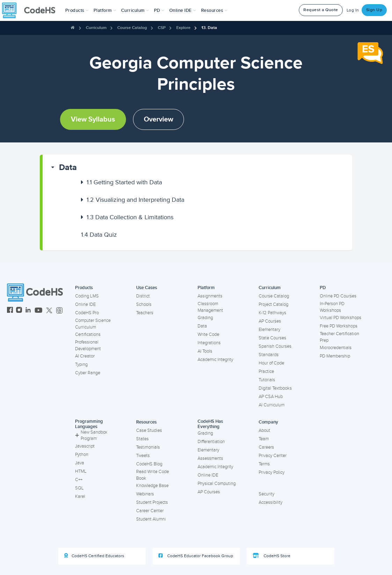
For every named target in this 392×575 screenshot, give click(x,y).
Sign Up (374, 10)
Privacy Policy (272, 472)
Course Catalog (132, 28)
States (142, 439)
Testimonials (148, 447)
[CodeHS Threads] (59, 311)
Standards (269, 355)
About (264, 430)
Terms (264, 464)
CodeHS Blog (149, 464)
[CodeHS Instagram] (19, 311)
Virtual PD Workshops (341, 318)
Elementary (269, 330)
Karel (80, 496)
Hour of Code (271, 363)
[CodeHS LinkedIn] (28, 311)
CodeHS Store (272, 556)
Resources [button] (214, 10)
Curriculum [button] (135, 10)
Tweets (143, 456)
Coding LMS (87, 296)
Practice (266, 371)
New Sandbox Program (91, 436)
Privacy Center (273, 456)
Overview (158, 119)
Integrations (209, 343)
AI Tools (205, 351)
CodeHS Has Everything (210, 424)
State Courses (272, 338)
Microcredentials (336, 348)
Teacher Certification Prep (339, 337)
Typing (81, 364)
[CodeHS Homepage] (31, 10)
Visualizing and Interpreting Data (135, 200)
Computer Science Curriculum (93, 324)
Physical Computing (217, 484)
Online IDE (85, 304)
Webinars (145, 494)
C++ (79, 480)
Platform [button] (105, 10)
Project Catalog (273, 304)
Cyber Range (88, 373)
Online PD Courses (338, 296)
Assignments (210, 296)
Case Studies (149, 430)
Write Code (208, 334)
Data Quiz (99, 235)
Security (267, 494)
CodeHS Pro (87, 313)
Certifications (88, 334)
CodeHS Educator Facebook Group (196, 556)
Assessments (210, 458)
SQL (79, 488)
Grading (205, 318)
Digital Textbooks (275, 388)
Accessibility (271, 502)
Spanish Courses (275, 346)
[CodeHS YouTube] (39, 311)
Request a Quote (321, 10)
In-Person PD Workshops (332, 307)
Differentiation (211, 442)
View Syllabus (93, 119)
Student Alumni (151, 519)
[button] (77, 10)
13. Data (209, 28)
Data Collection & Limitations (130, 217)
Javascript (85, 446)
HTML (81, 471)
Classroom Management (210, 307)
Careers (266, 447)
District (143, 296)
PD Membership (335, 356)
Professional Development (88, 345)
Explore (183, 28)
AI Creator (85, 356)
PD (323, 288)
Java (80, 463)
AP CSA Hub (271, 397)
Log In (353, 10)
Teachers (145, 313)
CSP (162, 28)
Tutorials (267, 380)
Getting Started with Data (124, 182)
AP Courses (270, 321)
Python (82, 455)
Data (68, 167)
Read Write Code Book (153, 475)
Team (264, 439)
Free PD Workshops (339, 326)
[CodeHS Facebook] (10, 311)
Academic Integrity (215, 360)
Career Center (150, 511)
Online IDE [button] (183, 10)
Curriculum (96, 28)
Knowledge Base (152, 486)
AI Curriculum (272, 405)
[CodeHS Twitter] (49, 311)
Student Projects (152, 502)
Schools (144, 304)
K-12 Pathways (272, 313)
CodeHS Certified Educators (94, 556)
